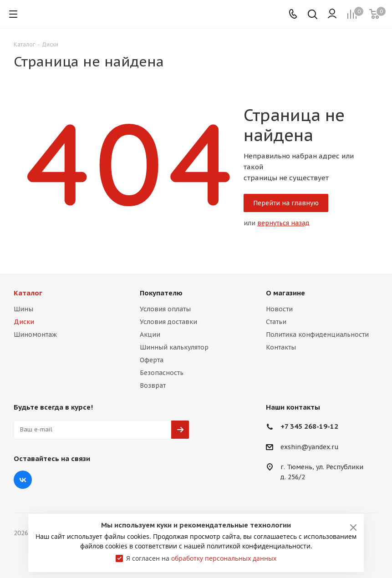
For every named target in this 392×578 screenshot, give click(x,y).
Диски (24, 322)
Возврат (153, 385)
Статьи (276, 322)
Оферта (152, 360)
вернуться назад (283, 223)
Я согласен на (201, 558)
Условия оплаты (165, 309)
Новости (279, 309)
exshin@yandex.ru (310, 447)
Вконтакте (23, 480)
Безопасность (162, 373)
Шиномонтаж (35, 335)
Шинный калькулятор (174, 347)
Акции (150, 335)
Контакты (281, 347)
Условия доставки (168, 322)
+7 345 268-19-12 (309, 426)
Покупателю (161, 293)
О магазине (285, 293)
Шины (23, 309)
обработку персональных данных (224, 558)
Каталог (28, 293)
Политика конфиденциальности (317, 335)
